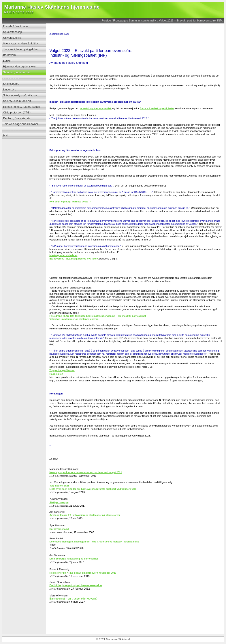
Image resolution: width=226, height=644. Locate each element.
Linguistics (9, 90)
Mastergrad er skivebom (63, 255)
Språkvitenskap (12, 32)
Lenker (7, 61)
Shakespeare (11, 84)
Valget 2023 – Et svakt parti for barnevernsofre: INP (190, 21)
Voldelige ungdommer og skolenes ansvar (74, 319)
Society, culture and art (17, 101)
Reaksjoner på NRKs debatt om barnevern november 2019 (83, 573)
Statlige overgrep (59, 502)
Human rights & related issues (21, 107)
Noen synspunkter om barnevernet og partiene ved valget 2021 (86, 472)
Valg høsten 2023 (59, 486)
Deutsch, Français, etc (17, 118)
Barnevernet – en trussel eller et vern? (73, 599)
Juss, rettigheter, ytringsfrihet (21, 49)
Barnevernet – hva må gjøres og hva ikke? (74, 259)
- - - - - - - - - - (11, 78)
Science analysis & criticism (20, 95)
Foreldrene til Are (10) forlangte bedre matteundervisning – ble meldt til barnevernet (98, 316)
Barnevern (9, 55)
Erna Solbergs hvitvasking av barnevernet (74, 559)
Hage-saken (56, 374)
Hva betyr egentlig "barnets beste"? (70, 202)
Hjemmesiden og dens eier (19, 67)
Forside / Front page (114, 21)
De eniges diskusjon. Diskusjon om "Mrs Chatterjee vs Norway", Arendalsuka (94, 542)
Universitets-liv (12, 38)
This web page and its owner (21, 124)
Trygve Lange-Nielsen (62, 370)
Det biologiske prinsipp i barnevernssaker (76, 585)
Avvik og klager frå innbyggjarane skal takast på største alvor (85, 515)
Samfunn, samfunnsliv (143, 21)
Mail (6, 136)
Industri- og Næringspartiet (95, 108)
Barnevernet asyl (59, 529)
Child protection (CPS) (17, 113)
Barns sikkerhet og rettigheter (157, 108)
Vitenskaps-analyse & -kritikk (21, 44)
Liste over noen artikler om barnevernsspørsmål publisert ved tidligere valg (93, 489)
